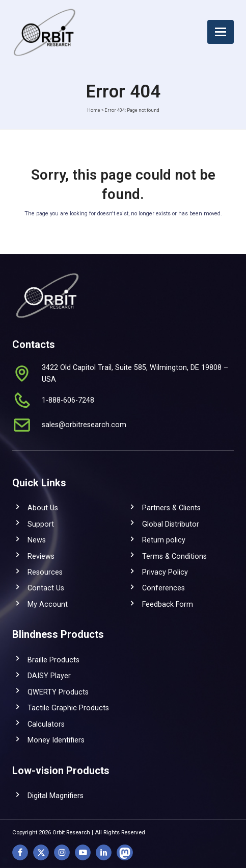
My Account (48, 604)
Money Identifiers (56, 740)
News (37, 540)
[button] (221, 32)
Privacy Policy (165, 572)
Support (41, 524)
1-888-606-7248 (68, 400)
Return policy (164, 540)
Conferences (163, 588)
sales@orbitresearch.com (84, 425)
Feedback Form (168, 604)
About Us (43, 508)
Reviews (41, 556)
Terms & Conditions (174, 556)
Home (94, 110)
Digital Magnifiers (56, 796)
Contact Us (46, 588)
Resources (45, 572)
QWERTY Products (58, 692)
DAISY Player (49, 676)
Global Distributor (171, 524)
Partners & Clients (171, 508)
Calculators (46, 724)
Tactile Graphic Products (68, 708)
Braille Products (53, 660)
